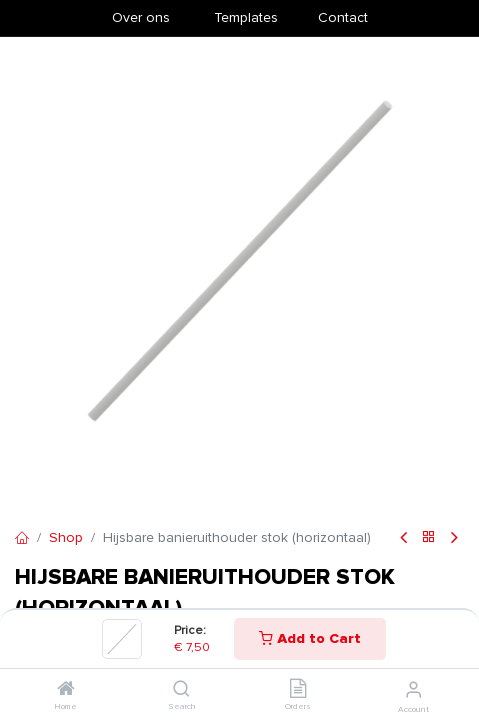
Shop (66, 537)
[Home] (66, 690)
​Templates (246, 17)
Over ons (141, 17)
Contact (343, 17)
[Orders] (298, 690)
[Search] (181, 690)
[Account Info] (413, 690)
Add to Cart (310, 638)
